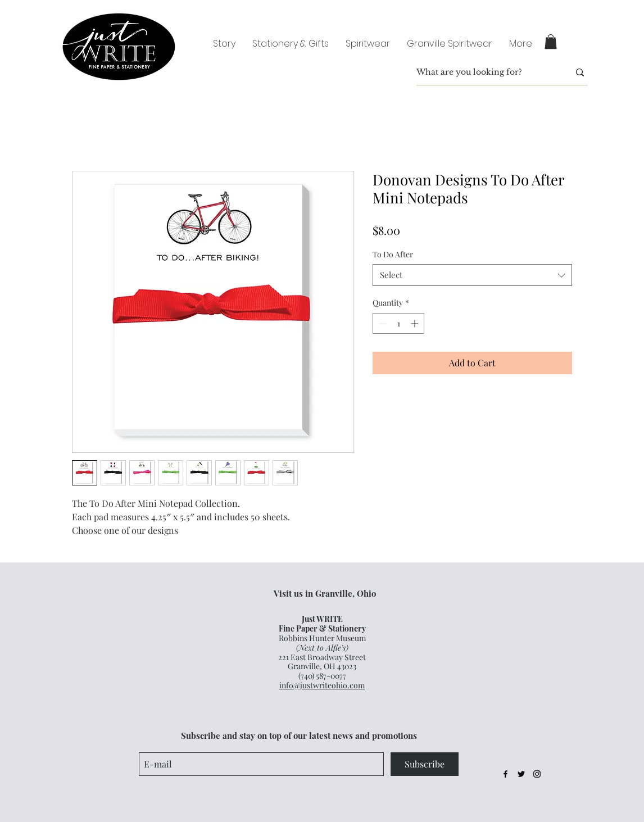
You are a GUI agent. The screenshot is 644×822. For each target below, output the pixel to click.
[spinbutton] (398, 323)
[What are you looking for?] (484, 72)
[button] (551, 42)
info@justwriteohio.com (322, 685)
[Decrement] (381, 323)
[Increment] (416, 323)
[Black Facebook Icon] (505, 774)
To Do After (393, 254)
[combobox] (472, 275)
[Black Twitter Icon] (521, 774)
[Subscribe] (425, 764)
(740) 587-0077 (322, 676)
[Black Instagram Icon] (537, 774)
